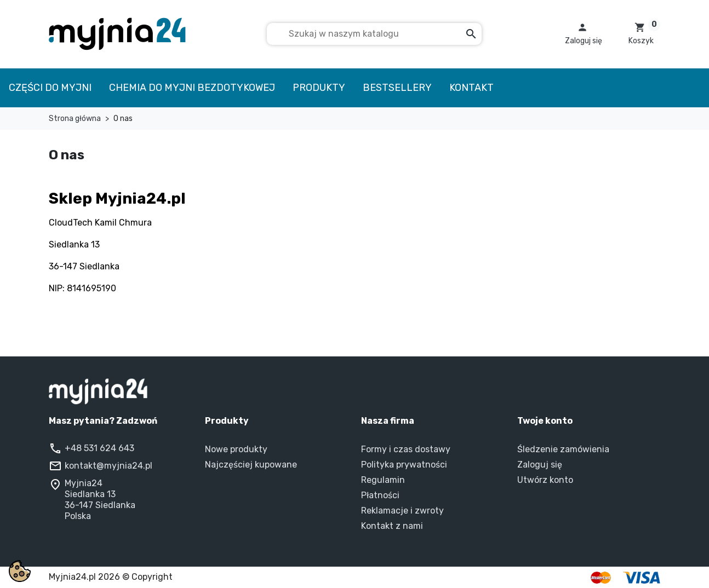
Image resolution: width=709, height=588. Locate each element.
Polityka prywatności (404, 465)
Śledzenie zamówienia (563, 449)
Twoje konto (545, 421)
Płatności (380, 495)
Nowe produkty (236, 449)
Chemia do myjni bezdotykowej (192, 88)
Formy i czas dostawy (406, 449)
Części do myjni (50, 88)
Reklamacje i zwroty (402, 511)
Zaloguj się (540, 465)
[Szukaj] (374, 34)
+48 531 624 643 (99, 448)
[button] (584, 34)
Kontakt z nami (392, 526)
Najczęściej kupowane (251, 465)
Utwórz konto (545, 480)
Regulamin (383, 480)
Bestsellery (397, 88)
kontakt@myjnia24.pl (108, 466)
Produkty (319, 88)
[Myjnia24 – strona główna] (354, 391)
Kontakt (471, 88)
